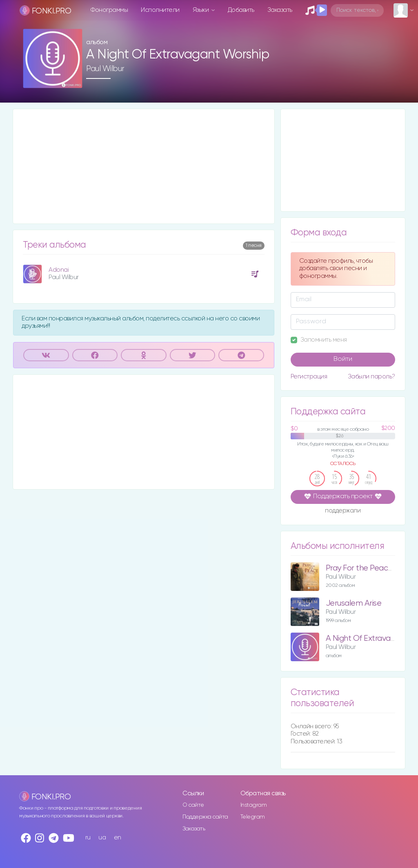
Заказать (280, 10)
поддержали (343, 511)
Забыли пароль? (371, 377)
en (118, 838)
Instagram (254, 805)
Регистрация (309, 377)
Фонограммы (109, 10)
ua (102, 838)
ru (88, 838)
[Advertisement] (144, 166)
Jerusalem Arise (354, 603)
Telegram (253, 817)
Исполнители (160, 10)
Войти (343, 359)
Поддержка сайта (205, 817)
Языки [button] (201, 10)
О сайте (193, 805)
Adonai (59, 270)
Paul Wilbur (105, 69)
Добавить (241, 10)
